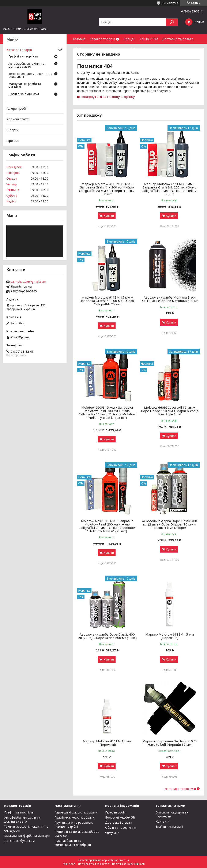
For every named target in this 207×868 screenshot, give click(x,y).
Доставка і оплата (119, 822)
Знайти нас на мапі (169, 826)
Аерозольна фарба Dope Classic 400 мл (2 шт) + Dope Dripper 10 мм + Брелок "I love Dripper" (170, 524)
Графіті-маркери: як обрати (74, 817)
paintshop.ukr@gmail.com (28, 282)
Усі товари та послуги (180, 789)
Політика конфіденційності (128, 864)
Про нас (13, 140)
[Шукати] (172, 22)
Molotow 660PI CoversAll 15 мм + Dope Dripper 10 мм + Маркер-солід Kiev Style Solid (170, 411)
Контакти (118, 48)
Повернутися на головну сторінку (108, 97)
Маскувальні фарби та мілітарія (25, 86)
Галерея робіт (17, 108)
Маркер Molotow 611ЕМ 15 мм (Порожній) (170, 636)
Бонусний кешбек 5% (120, 817)
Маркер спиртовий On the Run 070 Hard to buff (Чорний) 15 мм (170, 743)
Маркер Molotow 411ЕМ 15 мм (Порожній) (107, 743)
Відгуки (12, 130)
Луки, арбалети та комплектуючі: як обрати (73, 843)
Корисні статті (18, 119)
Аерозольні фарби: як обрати (76, 812)
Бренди (129, 39)
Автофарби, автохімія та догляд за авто (26, 65)
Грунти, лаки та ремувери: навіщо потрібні (74, 824)
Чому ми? (112, 833)
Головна (79, 39)
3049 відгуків (170, 3)
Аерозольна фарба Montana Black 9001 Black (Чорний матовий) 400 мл (170, 299)
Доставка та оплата (178, 39)
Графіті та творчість (23, 57)
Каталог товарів (102, 39)
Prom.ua (124, 860)
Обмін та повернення (90, 48)
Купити (109, 216)
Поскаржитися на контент (94, 864)
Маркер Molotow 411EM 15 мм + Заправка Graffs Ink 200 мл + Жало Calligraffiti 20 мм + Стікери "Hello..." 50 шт (107, 189)
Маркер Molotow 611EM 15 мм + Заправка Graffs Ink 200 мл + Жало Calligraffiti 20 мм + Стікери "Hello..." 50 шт (170, 189)
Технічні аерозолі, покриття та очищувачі (31, 75)
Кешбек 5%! (149, 39)
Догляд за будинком (24, 94)
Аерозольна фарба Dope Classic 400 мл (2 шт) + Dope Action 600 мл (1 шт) (107, 636)
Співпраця (138, 48)
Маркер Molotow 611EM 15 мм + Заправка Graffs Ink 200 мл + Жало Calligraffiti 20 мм (107, 301)
